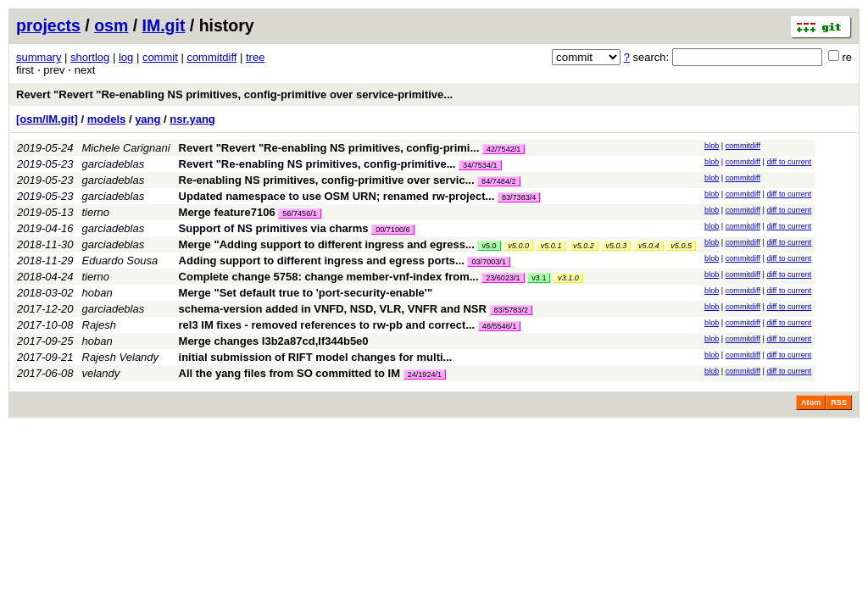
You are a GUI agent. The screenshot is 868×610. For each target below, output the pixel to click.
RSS (839, 402)
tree (255, 57)
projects (48, 25)
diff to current (789, 162)
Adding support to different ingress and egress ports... (323, 261)
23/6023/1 (503, 278)
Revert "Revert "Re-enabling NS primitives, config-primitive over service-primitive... (234, 94)
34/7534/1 (480, 165)
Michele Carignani (126, 148)
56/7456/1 (299, 213)
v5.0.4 (649, 246)
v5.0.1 (551, 246)
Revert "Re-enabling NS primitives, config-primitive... (319, 164)
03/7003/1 (488, 262)
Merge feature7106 (227, 212)
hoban (97, 293)
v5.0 (489, 246)
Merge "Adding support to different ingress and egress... (328, 244)
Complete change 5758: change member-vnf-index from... (331, 277)
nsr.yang (192, 119)
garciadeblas (114, 164)
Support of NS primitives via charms (274, 228)
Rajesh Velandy (121, 357)
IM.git (164, 25)
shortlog (90, 57)
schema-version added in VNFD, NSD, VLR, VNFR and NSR (333, 309)
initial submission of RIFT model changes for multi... (316, 357)
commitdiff (211, 57)
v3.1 (539, 278)
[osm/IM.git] (47, 119)
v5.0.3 (616, 246)
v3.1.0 (568, 278)
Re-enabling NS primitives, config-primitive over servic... (328, 180)
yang (147, 119)
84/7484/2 (498, 181)
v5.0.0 (518, 246)
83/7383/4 (519, 197)
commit (160, 57)
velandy (101, 373)
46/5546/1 (499, 326)
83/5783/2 (511, 310)
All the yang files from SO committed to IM (289, 373)
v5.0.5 (681, 246)
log (126, 57)
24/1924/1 (425, 374)
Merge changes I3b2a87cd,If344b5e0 (274, 341)
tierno (96, 212)
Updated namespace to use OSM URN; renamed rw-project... (338, 196)
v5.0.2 (584, 246)
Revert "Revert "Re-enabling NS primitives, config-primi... (331, 148)
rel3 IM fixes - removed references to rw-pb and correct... (328, 325)
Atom (811, 402)
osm (111, 25)
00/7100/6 (392, 230)
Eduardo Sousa (120, 261)
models (107, 119)
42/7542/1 (504, 149)
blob (712, 146)
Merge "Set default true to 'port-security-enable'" (306, 293)
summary (39, 57)
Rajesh (99, 325)
